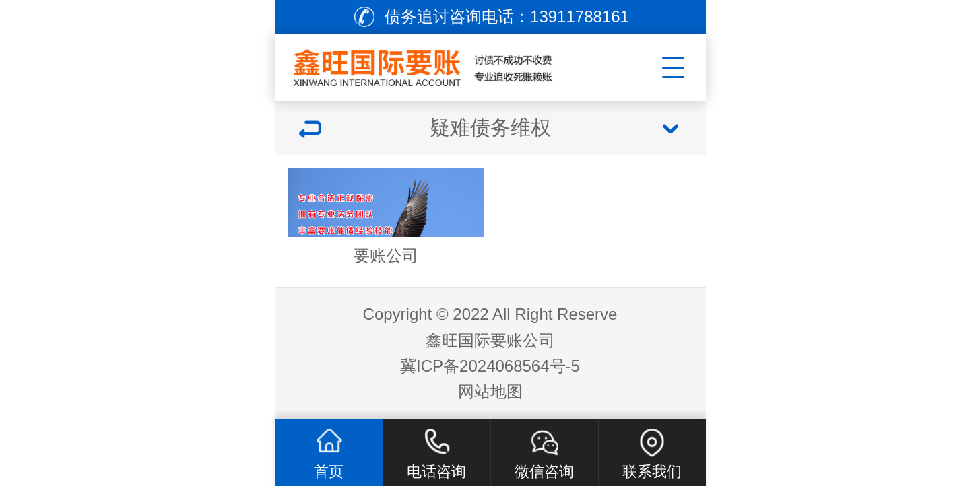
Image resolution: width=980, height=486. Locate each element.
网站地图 (490, 391)
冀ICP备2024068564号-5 (490, 366)
